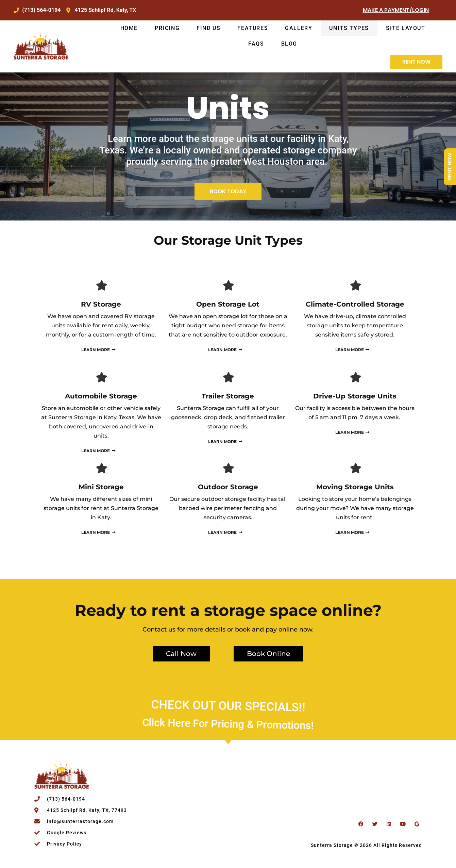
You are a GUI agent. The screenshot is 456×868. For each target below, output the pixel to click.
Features (253, 28)
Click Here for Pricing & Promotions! (228, 712)
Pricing (167, 28)
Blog (289, 44)
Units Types (349, 28)
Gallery (299, 28)
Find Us (208, 28)
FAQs (256, 44)
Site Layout (406, 28)
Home (129, 28)
